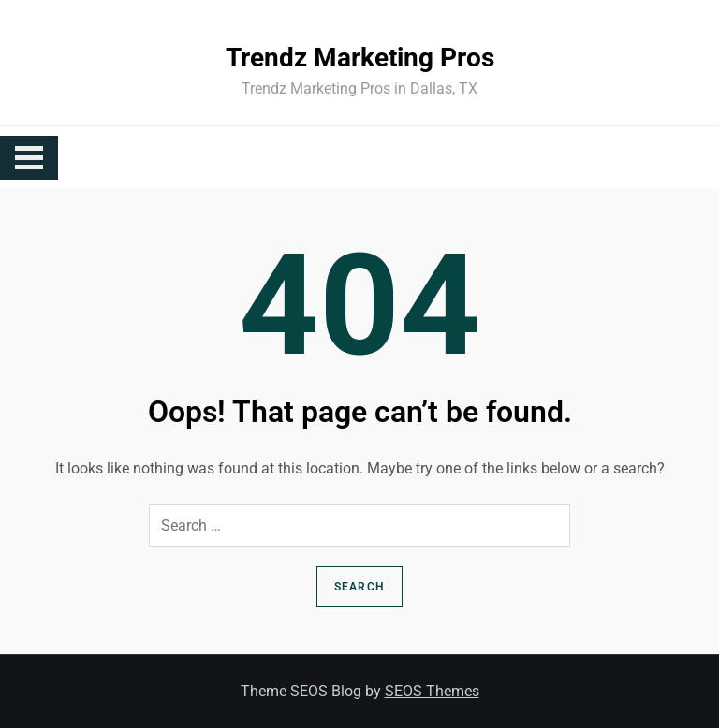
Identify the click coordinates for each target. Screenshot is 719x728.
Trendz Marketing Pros (360, 58)
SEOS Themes (432, 691)
